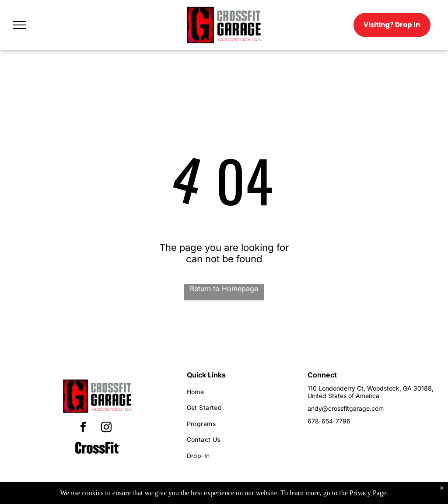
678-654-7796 (329, 421)
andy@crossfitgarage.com (346, 408)
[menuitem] (240, 392)
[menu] (19, 25)
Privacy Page (368, 493)
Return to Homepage (224, 289)
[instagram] (106, 428)
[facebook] (83, 428)
